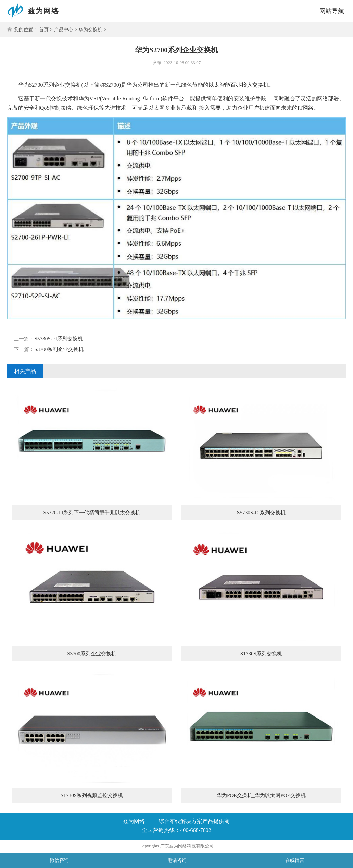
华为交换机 (90, 29)
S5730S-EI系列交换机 (59, 339)
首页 (44, 29)
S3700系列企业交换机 (59, 349)
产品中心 (64, 29)
